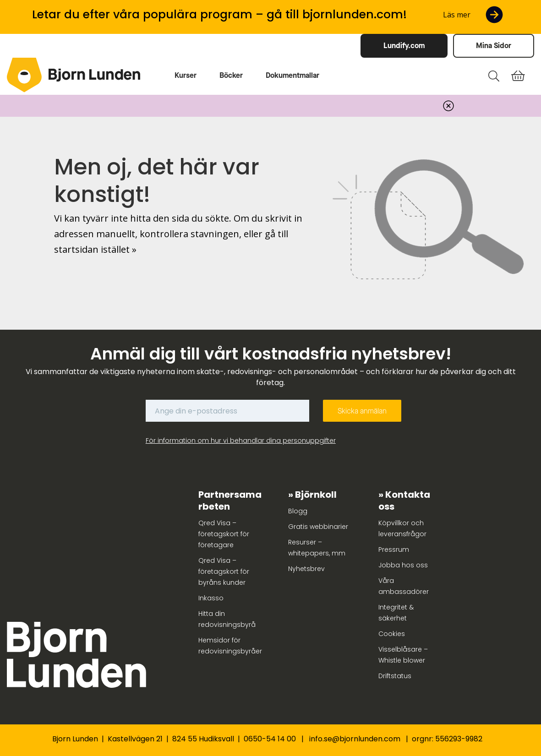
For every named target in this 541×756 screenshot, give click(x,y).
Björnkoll (316, 495)
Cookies (392, 634)
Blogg (298, 511)
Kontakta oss (404, 500)
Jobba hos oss (403, 565)
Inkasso (211, 598)
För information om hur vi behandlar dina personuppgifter (241, 441)
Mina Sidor (494, 46)
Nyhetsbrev (306, 569)
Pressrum (394, 549)
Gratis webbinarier (318, 527)
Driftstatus (395, 676)
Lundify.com (404, 46)
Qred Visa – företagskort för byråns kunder (224, 571)
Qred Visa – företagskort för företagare (224, 534)
